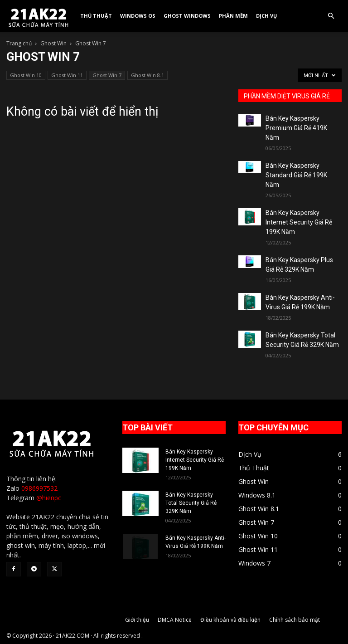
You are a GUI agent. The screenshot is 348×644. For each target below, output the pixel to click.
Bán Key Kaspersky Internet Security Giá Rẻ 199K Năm (299, 222)
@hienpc (49, 498)
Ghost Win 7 (107, 75)
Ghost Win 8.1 (147, 75)
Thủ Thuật (96, 16)
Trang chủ (19, 43)
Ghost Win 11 (67, 75)
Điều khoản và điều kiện (230, 620)
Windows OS (138, 16)
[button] (331, 16)
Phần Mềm (233, 16)
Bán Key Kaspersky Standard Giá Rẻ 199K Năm (296, 175)
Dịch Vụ (266, 16)
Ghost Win (53, 43)
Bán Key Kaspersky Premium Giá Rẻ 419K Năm (296, 128)
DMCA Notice (175, 620)
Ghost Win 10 (26, 75)
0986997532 (39, 488)
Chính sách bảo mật (295, 620)
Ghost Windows (187, 16)
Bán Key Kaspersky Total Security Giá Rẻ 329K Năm (191, 503)
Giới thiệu (137, 620)
